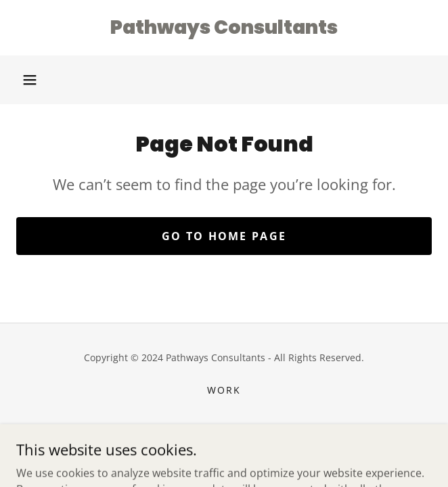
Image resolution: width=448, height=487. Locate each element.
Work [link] (224, 390)
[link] (224, 28)
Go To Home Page (224, 236)
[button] (30, 80)
